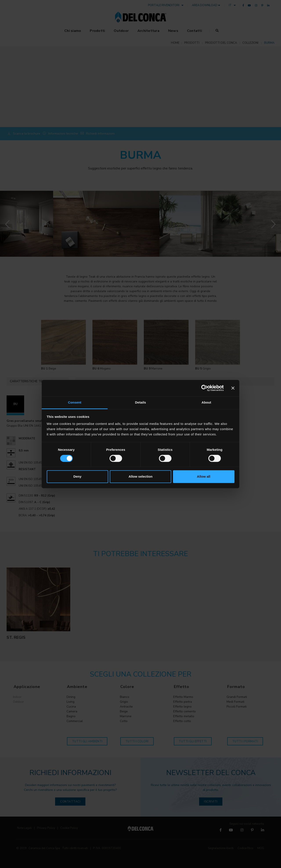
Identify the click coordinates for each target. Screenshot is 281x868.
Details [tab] (140, 402)
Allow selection (140, 477)
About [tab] (206, 402)
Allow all (204, 477)
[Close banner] (233, 388)
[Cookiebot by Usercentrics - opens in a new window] (204, 388)
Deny (77, 477)
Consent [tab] (75, 402)
